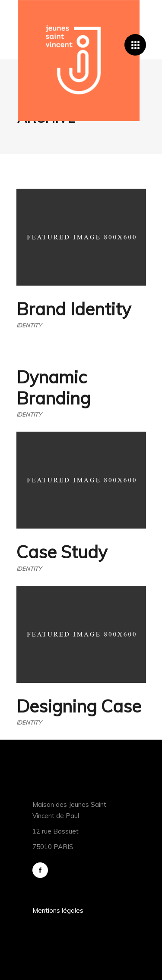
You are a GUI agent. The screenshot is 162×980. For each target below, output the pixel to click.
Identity (29, 325)
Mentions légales (58, 910)
